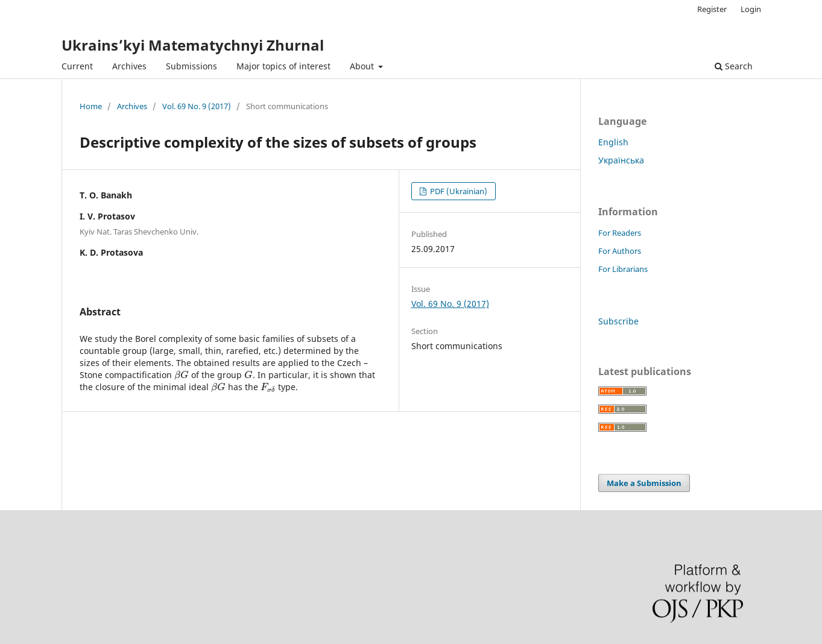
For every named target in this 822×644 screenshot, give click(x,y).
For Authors (620, 251)
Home (91, 106)
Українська (621, 160)
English (613, 142)
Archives (129, 66)
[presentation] (182, 375)
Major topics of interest (283, 66)
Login (751, 9)
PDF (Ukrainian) (458, 191)
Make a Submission (644, 483)
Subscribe (618, 321)
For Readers (620, 233)
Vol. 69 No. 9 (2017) (197, 106)
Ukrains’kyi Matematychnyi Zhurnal (193, 45)
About (363, 66)
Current (77, 66)
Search (734, 66)
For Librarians (623, 269)
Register (712, 9)
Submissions (191, 66)
